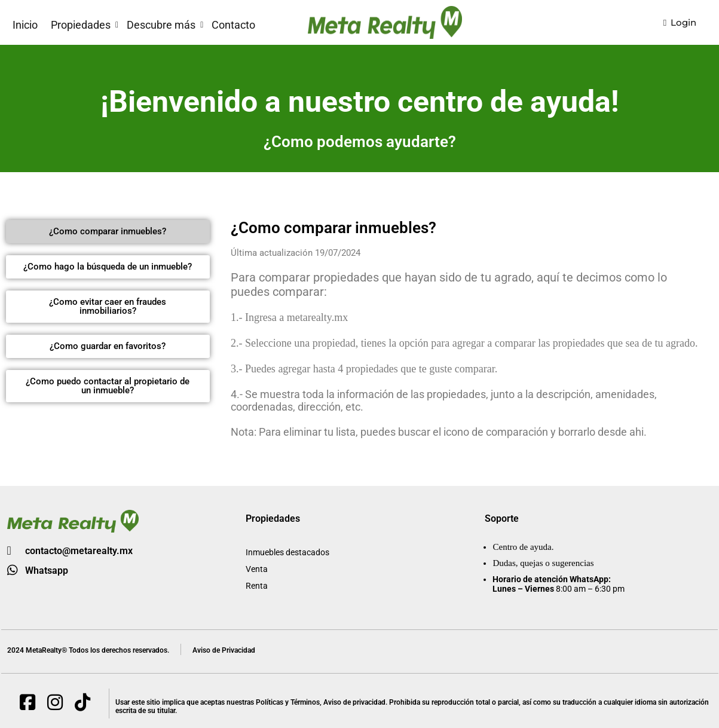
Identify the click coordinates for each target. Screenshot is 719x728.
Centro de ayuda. (523, 547)
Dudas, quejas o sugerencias (543, 563)
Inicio (25, 25)
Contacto (233, 25)
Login (680, 22)
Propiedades (81, 25)
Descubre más (161, 25)
